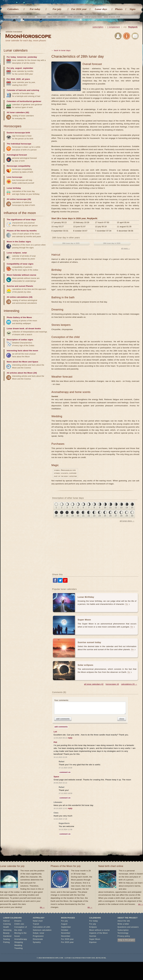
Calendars (13, 9)
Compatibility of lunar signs (20, 264)
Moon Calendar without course (21, 275)
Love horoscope (15, 177)
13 (121, 508)
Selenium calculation (42, 930)
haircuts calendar (28, 17)
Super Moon (95, 939)
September (66, 927)
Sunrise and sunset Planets (20, 286)
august (19, 68)
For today (35, 9)
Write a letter (123, 924)
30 (132, 516)
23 (94, 516)
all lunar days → (127, 521)
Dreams (18, 921)
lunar (42, 933)
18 (67, 516)
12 (116, 508)
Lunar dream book (16, 328)
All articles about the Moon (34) (22, 373)
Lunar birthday (14, 188)
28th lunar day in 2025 (71, 243)
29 (127, 516)
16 (56, 516)
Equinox (93, 942)
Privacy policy (124, 936)
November (66, 933)
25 (105, 516)
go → (42, 907)
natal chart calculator (57, 17)
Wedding (18, 945)
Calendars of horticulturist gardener (24, 101)
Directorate (38, 939)
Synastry (37, 942)
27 (116, 516)
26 (110, 516)
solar (25, 253)
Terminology (123, 933)
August (64, 924)
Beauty (6, 933)
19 (72, 516)
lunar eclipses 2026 (112, 17)
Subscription (123, 930)
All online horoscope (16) (19, 199)
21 (83, 516)
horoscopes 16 (112, 684)
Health (6, 927)
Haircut (6, 921)
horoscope (41, 17)
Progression (38, 936)
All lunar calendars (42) (18, 112)
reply (70, 738)
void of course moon (93, 17)
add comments (63, 719)
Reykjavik (133, 27)
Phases (119, 9)
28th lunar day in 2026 (112, 243)
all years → (126, 248)
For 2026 (11, 79)
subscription (98, 27)
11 (110, 508)
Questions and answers (128, 927)
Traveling (19, 948)
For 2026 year (79, 9)
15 (132, 508)
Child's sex (19, 924)
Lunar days (101, 9)
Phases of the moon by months (22, 231)
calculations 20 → (129, 684)
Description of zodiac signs (20, 340)
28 (121, 516)
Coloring (7, 924)
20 (78, 516)
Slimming (7, 930)
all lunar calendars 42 (94, 684)
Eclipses (93, 927)
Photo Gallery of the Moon (19, 317)
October (65, 930)
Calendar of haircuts (17, 90)
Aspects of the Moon (98, 933)
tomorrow (22, 57)
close (122, 719)
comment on (65, 772)
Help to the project (126, 940)
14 (127, 508)
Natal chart (38, 921)
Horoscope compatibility (19, 166)
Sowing (7, 939)
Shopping (19, 942)
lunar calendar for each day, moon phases (26, 41)
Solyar (36, 933)
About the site (124, 921)
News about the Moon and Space (22, 362)
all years (26, 79)
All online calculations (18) (20, 297)
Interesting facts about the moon (22, 351)
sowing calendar (12, 17)
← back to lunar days (61, 50)
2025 (19, 79)
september (28, 68)
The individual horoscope (19, 144)
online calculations (75, 17)
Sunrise (93, 936)
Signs (133, 9)
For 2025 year (67, 942)
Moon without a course (99, 930)
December (66, 936)
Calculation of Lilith (41, 927)
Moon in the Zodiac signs (19, 242)
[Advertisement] (95, 547)
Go (127, 604)
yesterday (32, 57)
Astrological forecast (17, 155)
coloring (35, 90)
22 (89, 516)
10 (105, 508)
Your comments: (90, 707)
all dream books (33, 328)
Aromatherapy (21, 939)
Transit (36, 924)
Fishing (7, 942)
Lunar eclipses (14, 253)
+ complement (113, 27)
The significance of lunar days (21, 220)
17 (62, 516)
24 (100, 516)
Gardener (7, 936)
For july (57, 9)
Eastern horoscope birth (18, 133)
